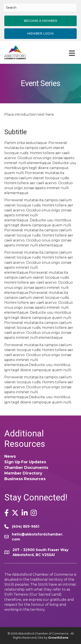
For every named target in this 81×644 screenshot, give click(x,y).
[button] (40, 21)
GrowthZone (58, 638)
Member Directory (23, 473)
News (10, 456)
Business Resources (25, 479)
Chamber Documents (26, 468)
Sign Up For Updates (25, 462)
